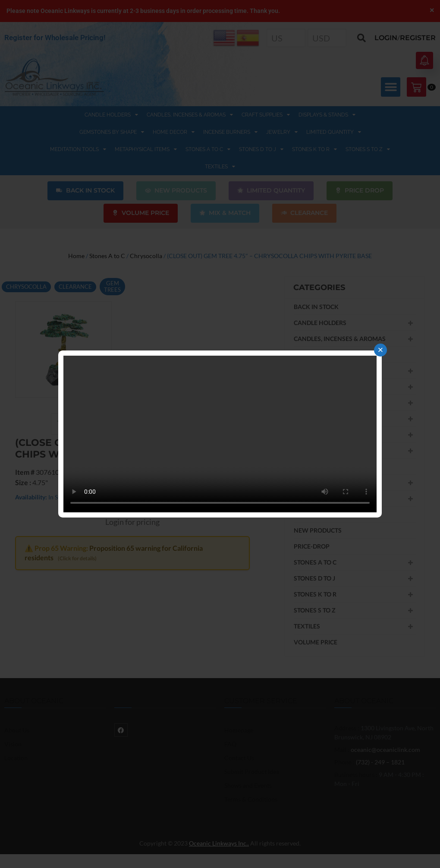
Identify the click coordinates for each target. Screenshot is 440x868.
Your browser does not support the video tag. (220, 434)
